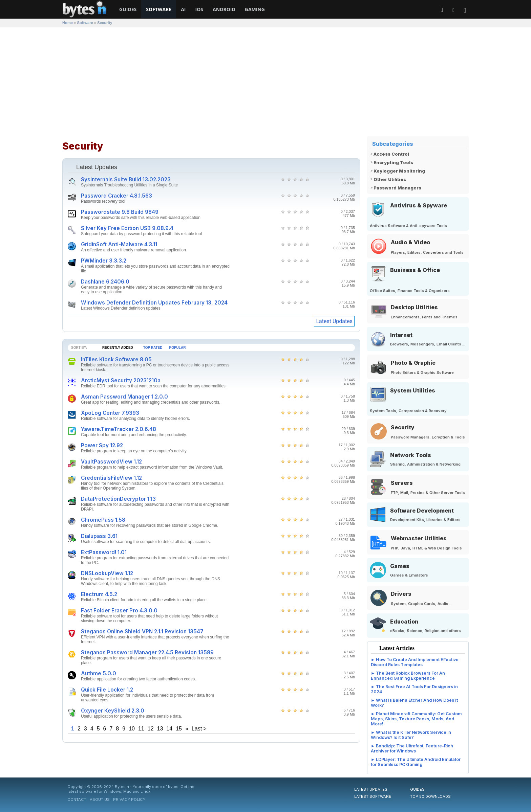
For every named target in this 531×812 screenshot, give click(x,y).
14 (169, 729)
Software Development (422, 511)
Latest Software (373, 796)
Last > (199, 729)
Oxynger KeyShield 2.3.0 (113, 711)
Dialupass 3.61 (99, 536)
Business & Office (415, 270)
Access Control (391, 154)
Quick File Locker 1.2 (107, 690)
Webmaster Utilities (419, 538)
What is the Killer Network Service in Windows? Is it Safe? (411, 735)
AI (183, 9)
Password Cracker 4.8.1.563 (116, 196)
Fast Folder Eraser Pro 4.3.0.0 (119, 611)
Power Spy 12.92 (102, 445)
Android (224, 9)
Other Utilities (390, 179)
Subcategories (393, 144)
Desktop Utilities (414, 307)
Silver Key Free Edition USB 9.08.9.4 (127, 228)
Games (400, 566)
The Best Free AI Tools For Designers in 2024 (414, 689)
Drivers (401, 594)
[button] (465, 10)
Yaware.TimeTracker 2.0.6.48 (119, 429)
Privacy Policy (129, 799)
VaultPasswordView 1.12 (111, 462)
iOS (199, 9)
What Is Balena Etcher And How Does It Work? (414, 703)
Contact (77, 799)
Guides (128, 9)
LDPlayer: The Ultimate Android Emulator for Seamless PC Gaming (416, 762)
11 (141, 729)
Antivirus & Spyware (419, 205)
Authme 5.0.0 (99, 673)
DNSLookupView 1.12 (107, 573)
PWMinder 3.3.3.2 (104, 261)
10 (132, 729)
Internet (401, 335)
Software (159, 9)
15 (179, 729)
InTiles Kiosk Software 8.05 (116, 359)
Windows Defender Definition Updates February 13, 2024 (154, 303)
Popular (178, 348)
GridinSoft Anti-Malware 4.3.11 (119, 244)
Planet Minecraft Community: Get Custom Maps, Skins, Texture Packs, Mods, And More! (416, 719)
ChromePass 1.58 (103, 520)
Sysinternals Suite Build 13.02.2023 (126, 179)
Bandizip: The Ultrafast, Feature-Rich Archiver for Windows (412, 748)
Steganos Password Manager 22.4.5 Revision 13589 (147, 652)
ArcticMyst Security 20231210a (121, 380)
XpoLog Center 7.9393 (110, 413)
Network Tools (411, 455)
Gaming (255, 9)
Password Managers (397, 188)
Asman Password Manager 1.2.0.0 (124, 397)
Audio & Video (410, 242)
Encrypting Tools (393, 162)
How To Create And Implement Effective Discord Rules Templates (415, 662)
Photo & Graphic (413, 363)
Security (403, 427)
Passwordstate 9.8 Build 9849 (120, 212)
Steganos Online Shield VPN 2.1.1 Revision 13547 (142, 631)
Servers (402, 483)
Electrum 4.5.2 (99, 594)
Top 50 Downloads (430, 796)
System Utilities (413, 390)
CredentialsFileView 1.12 (111, 478)
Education (404, 622)
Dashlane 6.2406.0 (105, 282)
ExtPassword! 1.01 (104, 552)
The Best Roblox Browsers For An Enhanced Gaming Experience (408, 676)
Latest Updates (334, 321)
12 (151, 729)
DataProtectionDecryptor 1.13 (118, 499)
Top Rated (153, 348)
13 (160, 729)
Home (68, 23)
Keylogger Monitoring (399, 171)
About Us (100, 799)
